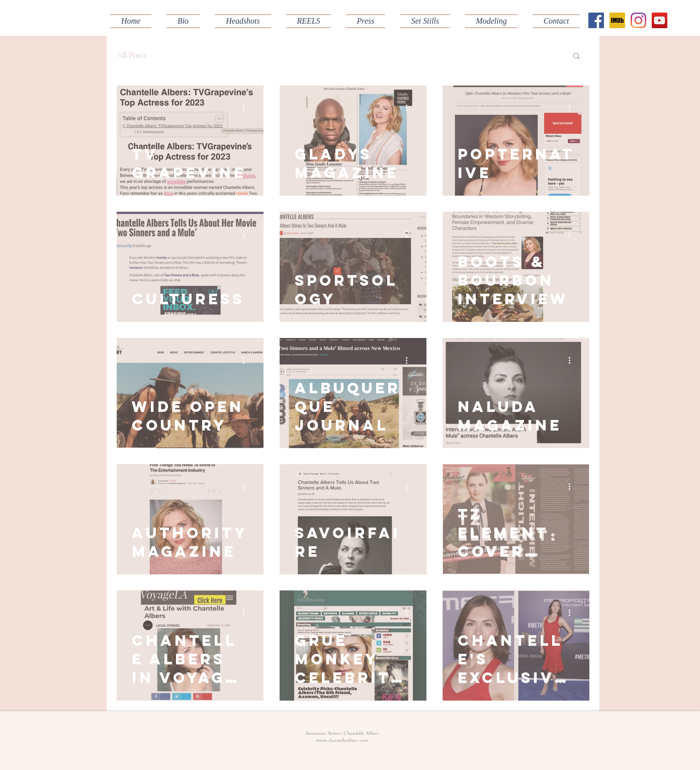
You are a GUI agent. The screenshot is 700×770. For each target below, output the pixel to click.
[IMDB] (617, 20)
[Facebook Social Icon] (596, 20)
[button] (309, 21)
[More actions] (247, 108)
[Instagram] (638, 20)
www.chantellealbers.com (342, 741)
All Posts (132, 55)
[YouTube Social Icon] (660, 20)
